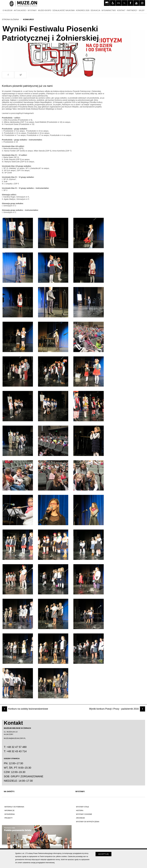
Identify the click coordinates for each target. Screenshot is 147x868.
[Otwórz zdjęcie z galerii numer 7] (18, 302)
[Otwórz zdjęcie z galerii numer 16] (18, 406)
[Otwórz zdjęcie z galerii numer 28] (18, 545)
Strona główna (10, 19)
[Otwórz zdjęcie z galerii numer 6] (89, 268)
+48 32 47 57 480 (17, 747)
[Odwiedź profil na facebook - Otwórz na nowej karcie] (130, 3)
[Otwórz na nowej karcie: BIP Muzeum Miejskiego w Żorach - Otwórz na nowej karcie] (107, 3)
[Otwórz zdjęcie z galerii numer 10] (18, 337)
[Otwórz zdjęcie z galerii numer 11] (53, 337)
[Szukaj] (125, 3)
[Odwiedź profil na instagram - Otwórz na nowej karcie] (142, 3)
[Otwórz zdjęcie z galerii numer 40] (18, 683)
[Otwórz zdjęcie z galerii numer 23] (53, 475)
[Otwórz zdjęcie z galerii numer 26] (53, 510)
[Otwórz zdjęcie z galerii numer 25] (18, 510)
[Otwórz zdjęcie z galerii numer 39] (89, 649)
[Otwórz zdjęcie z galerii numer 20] (53, 441)
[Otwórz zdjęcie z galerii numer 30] (89, 545)
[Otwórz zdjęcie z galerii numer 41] (53, 683)
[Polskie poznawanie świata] (38, 837)
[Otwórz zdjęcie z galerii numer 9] (89, 302)
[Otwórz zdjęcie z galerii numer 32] (53, 579)
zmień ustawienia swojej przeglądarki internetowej (36, 863)
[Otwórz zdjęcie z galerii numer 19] (18, 441)
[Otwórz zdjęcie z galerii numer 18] (89, 406)
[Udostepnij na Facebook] (8, 75)
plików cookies (61, 856)
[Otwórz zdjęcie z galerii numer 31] (18, 579)
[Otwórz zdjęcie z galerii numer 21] (89, 441)
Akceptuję (103, 854)
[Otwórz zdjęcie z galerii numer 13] (18, 372)
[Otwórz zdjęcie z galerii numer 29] (53, 545)
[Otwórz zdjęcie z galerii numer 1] (18, 233)
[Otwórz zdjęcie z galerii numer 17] (53, 406)
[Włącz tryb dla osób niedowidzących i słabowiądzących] (113, 3)
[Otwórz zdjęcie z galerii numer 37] (18, 649)
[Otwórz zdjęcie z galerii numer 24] (89, 475)
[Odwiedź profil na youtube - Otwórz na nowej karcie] (136, 3)
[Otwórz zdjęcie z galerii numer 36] (89, 614)
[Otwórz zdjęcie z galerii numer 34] (18, 614)
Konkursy (29, 19)
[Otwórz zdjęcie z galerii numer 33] (89, 579)
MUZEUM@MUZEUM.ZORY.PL (15, 738)
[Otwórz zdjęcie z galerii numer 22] (18, 475)
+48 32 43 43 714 (17, 751)
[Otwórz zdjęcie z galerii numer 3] (89, 233)
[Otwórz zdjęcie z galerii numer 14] (53, 372)
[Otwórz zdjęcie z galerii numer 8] (53, 302)
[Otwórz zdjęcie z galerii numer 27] (89, 510)
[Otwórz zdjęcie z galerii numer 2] (53, 233)
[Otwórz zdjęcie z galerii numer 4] (18, 268)
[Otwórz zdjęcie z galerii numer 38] (53, 649)
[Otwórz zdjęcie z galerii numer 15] (89, 372)
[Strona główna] (23, 4)
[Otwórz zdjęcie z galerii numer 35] (53, 614)
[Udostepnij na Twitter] (20, 75)
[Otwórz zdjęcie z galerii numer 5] (53, 268)
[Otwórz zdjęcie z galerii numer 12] (89, 337)
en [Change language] (119, 3)
